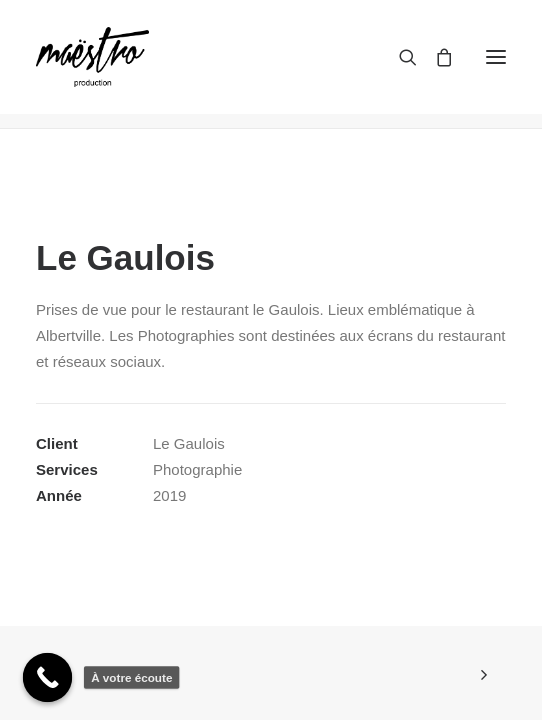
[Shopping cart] (435, 57)
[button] (496, 57)
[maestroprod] (92, 57)
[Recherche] (399, 57)
